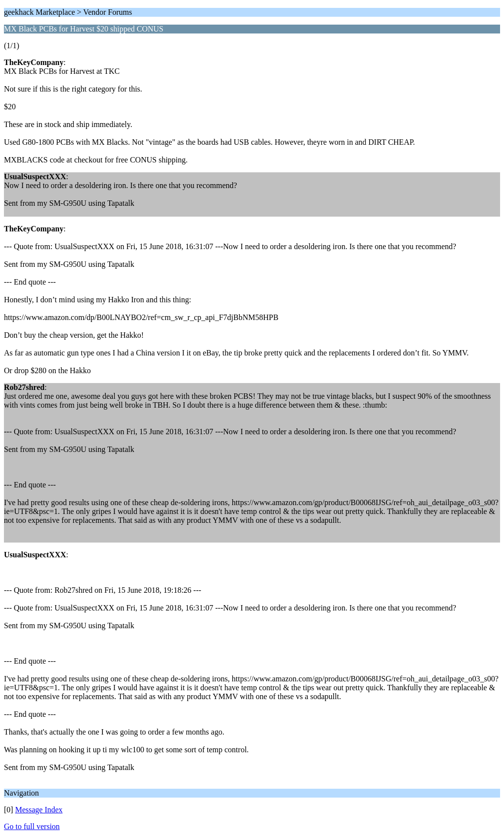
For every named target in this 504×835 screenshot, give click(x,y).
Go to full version (32, 826)
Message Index (39, 810)
